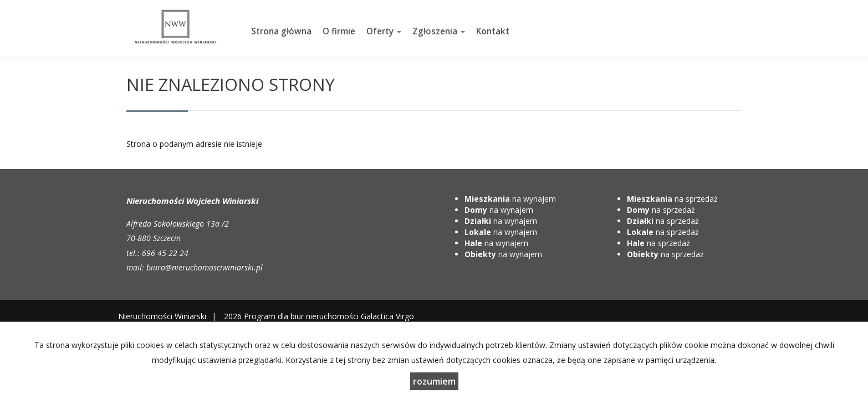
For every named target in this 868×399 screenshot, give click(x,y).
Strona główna (281, 31)
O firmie (339, 31)
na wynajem (510, 199)
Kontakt (493, 31)
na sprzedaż (672, 199)
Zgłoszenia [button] (439, 31)
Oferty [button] (384, 31)
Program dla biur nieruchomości (302, 316)
